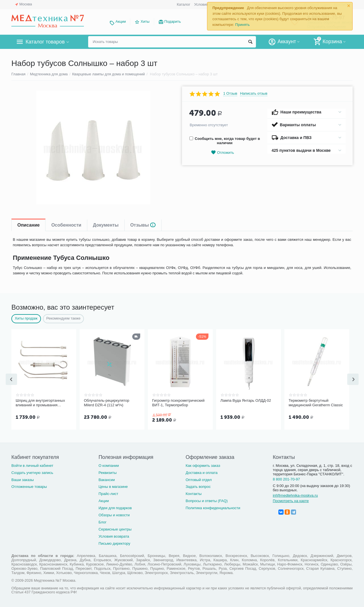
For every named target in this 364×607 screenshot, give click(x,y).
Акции (121, 21)
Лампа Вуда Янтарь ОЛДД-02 (246, 400)
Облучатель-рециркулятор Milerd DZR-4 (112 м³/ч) (107, 403)
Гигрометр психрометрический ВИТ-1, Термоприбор (178, 403)
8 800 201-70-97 (286, 479)
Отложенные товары (29, 486)
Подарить (173, 21)
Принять (242, 25)
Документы (106, 225)
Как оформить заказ (203, 465)
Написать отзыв (254, 94)
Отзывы (143, 225)
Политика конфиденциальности (213, 507)
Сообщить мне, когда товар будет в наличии (225, 141)
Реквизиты (107, 472)
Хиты (145, 21)
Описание (28, 225)
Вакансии (106, 479)
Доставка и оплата (202, 472)
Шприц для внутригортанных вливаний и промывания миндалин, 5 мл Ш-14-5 (40, 403)
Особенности (66, 225)
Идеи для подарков (115, 507)
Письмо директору (114, 543)
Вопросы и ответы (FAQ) (207, 500)
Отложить (222, 153)
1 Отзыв (230, 94)
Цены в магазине (113, 486)
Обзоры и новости (114, 514)
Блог (102, 522)
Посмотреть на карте (291, 500)
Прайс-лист (108, 493)
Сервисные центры (115, 529)
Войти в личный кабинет (32, 465)
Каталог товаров (45, 42)
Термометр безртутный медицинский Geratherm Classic (316, 403)
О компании (109, 465)
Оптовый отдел (199, 479)
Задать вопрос (198, 486)
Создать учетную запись (32, 472)
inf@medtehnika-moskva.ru (295, 495)
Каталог (184, 4)
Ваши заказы (23, 479)
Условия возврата (114, 536)
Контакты (194, 493)
